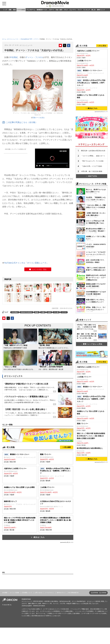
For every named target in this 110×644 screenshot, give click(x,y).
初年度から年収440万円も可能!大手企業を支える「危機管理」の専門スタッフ (91, 83)
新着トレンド (101, 10)
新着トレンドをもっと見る (92, 344)
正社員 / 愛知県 (56, 474)
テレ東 (56, 312)
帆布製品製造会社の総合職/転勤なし (90, 448)
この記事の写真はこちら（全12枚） (20, 122)
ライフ (80, 10)
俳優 (43, 312)
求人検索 (67, 447)
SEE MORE (63, 151)
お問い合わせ (39, 593)
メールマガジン (50, 593)
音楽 (14, 10)
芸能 (10, 10)
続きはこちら (39, 537)
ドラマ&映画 (21, 10)
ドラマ (36, 39)
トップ (5, 10)
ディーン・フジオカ (34, 57)
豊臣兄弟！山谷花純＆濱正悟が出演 (93, 151)
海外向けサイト (61, 593)
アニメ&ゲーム (31, 10)
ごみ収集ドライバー (84, 61)
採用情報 (95, 593)
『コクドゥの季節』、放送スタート (93, 156)
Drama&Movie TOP (26, 39)
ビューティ (73, 10)
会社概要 (5, 593)
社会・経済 (59, 10)
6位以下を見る (92, 176)
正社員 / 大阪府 (56, 458)
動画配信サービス (42, 10)
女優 (49, 312)
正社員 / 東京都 (20, 524)
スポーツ (51, 10)
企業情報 (104, 593)
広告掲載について (27, 593)
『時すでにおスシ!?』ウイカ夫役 (92, 161)
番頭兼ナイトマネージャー (90, 71)
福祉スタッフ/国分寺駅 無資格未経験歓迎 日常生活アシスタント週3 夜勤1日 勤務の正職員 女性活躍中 (91, 436)
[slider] (52, 163)
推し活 (93, 10)
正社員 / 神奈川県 (20, 458)
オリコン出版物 (15, 593)
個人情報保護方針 (74, 593)
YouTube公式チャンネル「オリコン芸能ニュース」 (26, 263)
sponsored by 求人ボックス (67, 542)
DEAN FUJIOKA (26, 312)
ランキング (87, 10)
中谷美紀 (14, 57)
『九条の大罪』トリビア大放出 (92, 166)
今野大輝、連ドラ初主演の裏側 (92, 171)
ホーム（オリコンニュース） (11, 39)
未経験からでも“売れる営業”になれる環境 (91, 96)
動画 (37, 312)
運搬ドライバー (82, 424)
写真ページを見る (39, 118)
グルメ (66, 10)
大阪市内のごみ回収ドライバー (88, 51)
